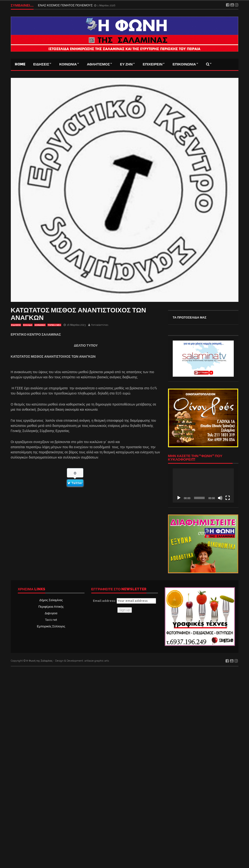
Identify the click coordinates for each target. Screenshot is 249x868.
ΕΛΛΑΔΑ (28, 325)
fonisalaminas (100, 325)
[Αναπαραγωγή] (179, 498)
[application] (203, 485)
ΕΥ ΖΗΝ (126, 64)
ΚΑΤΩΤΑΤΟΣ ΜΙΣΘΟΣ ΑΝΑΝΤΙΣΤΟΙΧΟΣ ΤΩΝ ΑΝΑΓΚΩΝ (79, 314)
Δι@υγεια (51, 613)
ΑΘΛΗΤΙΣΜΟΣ (98, 64)
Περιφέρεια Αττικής (51, 607)
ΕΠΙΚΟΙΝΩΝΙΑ (184, 64)
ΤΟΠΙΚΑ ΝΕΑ (54, 325)
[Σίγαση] (220, 498)
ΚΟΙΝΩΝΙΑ (68, 64)
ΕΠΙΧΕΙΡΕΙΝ (153, 64)
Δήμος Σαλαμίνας (51, 600)
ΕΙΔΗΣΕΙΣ (41, 64)
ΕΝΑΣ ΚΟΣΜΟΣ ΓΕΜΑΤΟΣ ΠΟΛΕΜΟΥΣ (66, 5)
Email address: (124, 601)
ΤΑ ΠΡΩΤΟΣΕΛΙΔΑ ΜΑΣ (190, 317)
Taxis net (51, 620)
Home (20, 64)
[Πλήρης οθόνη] (228, 498)
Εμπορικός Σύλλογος (51, 626)
